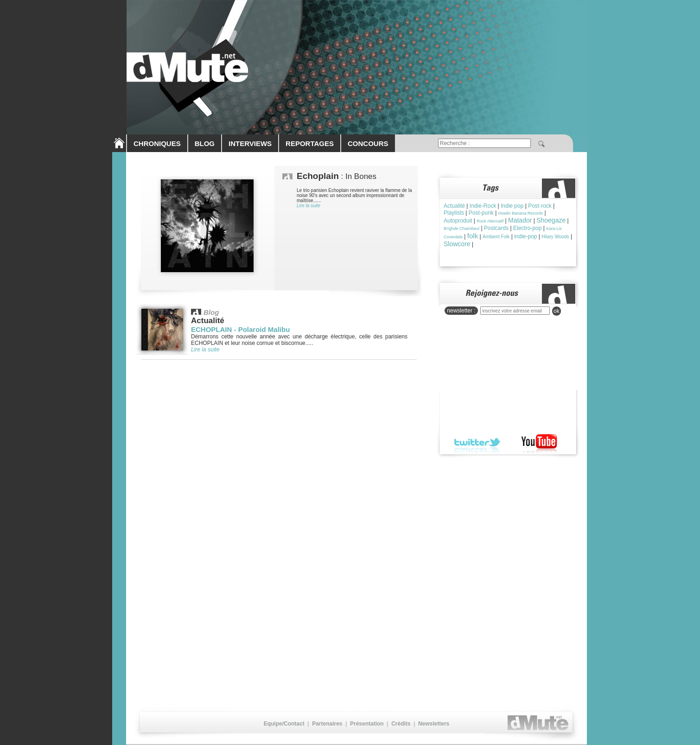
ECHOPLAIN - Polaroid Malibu (240, 329)
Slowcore (457, 244)
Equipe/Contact (284, 724)
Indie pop (512, 206)
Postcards (496, 228)
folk (473, 236)
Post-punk (481, 213)
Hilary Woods (555, 237)
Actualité (454, 206)
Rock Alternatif (490, 221)
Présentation (367, 724)
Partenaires (327, 724)
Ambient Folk (496, 237)
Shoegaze (551, 220)
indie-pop (525, 236)
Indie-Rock (483, 206)
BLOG (205, 143)
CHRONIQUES (157, 143)
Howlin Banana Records (521, 213)
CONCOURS (368, 143)
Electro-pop (527, 228)
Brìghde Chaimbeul (461, 229)
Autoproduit (458, 221)
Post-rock (540, 206)
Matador (520, 220)
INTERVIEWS (250, 143)
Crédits (401, 724)
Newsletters (434, 724)
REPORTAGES (310, 143)
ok (557, 311)
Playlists (454, 213)
